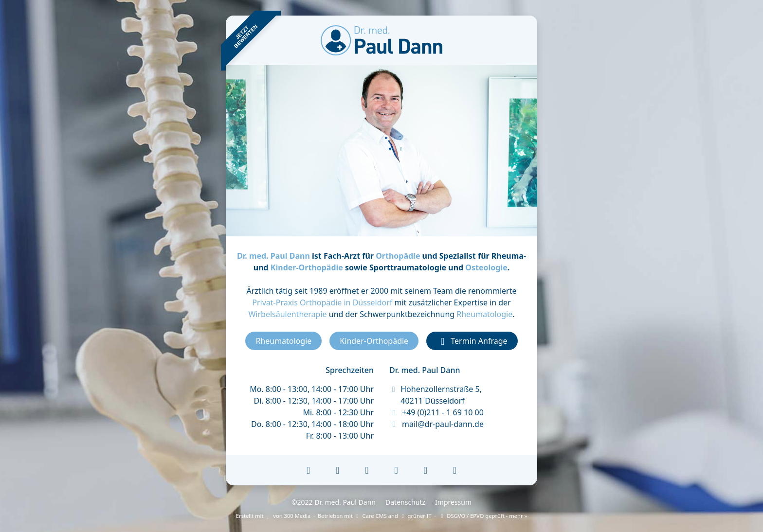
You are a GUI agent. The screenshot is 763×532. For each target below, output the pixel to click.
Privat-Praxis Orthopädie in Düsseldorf (322, 302)
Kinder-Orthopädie (307, 267)
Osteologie (486, 267)
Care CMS (371, 516)
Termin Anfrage (472, 341)
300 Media (298, 516)
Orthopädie (398, 256)
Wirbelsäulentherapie (287, 314)
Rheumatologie (484, 314)
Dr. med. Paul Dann (273, 256)
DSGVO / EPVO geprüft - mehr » (483, 516)
